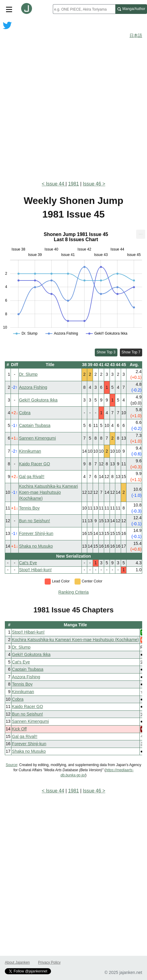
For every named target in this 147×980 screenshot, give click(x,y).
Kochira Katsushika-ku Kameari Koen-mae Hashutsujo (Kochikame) (48, 492)
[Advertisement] (73, 100)
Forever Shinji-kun (36, 533)
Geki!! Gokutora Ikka (38, 400)
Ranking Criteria (73, 592)
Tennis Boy (29, 508)
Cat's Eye (28, 563)
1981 (74, 184)
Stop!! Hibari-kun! (35, 570)
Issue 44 (56, 184)
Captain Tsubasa (35, 425)
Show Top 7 (131, 352)
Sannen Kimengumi (37, 438)
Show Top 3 (106, 352)
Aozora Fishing (33, 387)
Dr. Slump (28, 374)
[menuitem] (141, 234)
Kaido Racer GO (35, 464)
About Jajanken (17, 962)
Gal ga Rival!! (32, 477)
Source (11, 765)
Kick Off (19, 729)
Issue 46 (92, 184)
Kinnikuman (30, 451)
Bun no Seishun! (35, 521)
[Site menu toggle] (9, 9)
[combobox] (84, 9)
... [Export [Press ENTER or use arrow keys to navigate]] (141, 233)
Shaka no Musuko (36, 546)
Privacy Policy (49, 962)
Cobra (25, 413)
